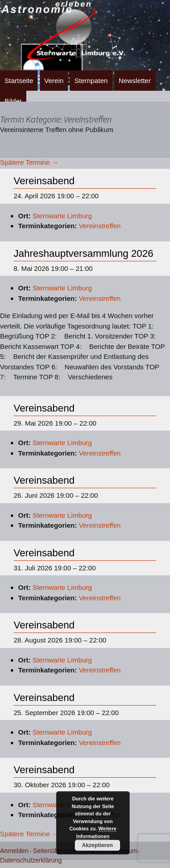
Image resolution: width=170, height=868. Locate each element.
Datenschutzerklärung (31, 860)
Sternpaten (91, 81)
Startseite (19, 81)
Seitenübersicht (55, 851)
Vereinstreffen (100, 226)
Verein (54, 81)
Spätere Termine (29, 162)
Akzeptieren (97, 845)
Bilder (13, 101)
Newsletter (135, 81)
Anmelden (14, 851)
